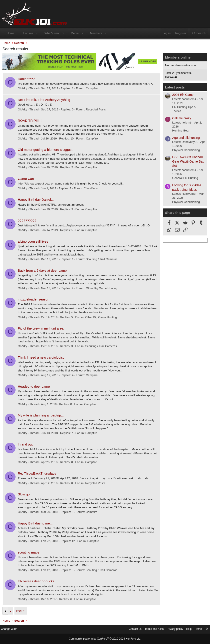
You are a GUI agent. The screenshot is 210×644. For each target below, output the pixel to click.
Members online (177, 58)
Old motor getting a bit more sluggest (46, 150)
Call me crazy (181, 119)
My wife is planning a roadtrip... (42, 416)
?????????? (28, 221)
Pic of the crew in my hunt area (42, 329)
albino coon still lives (34, 242)
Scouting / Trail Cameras (103, 260)
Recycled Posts (97, 110)
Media (75, 33)
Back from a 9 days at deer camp (43, 271)
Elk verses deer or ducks (37, 582)
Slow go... (26, 495)
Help (185, 629)
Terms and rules (147, 629)
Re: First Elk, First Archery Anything (45, 101)
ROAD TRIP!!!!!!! (31, 121)
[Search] (199, 33)
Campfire (93, 89)
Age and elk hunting (185, 139)
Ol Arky (24, 89)
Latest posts (174, 88)
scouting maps (30, 553)
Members (96, 33)
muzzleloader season (35, 300)
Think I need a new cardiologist (42, 358)
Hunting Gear (180, 132)
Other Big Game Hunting (103, 289)
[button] (37, 33)
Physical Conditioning (185, 151)
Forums (28, 33)
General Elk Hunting (184, 179)
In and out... (28, 445)
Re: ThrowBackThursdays (38, 474)
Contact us (127, 629)
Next (20, 612)
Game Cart (27, 180)
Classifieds (92, 189)
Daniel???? (27, 80)
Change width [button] (13, 629)
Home (11, 33)
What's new (52, 33)
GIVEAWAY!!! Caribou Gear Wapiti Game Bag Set (187, 162)
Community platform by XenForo (105, 639)
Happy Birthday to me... (36, 524)
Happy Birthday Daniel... (37, 200)
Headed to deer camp (35, 387)
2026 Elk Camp (182, 96)
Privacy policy (169, 629)
